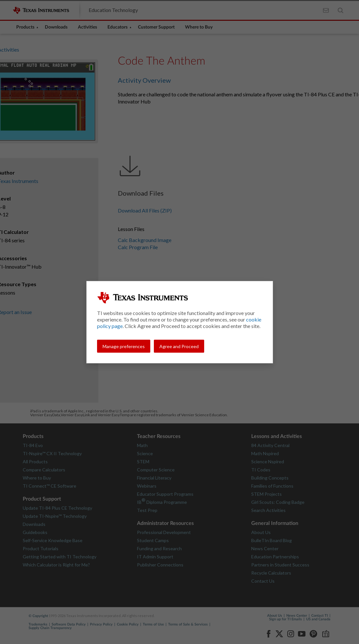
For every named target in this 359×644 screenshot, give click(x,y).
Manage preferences (124, 346)
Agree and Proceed (179, 346)
